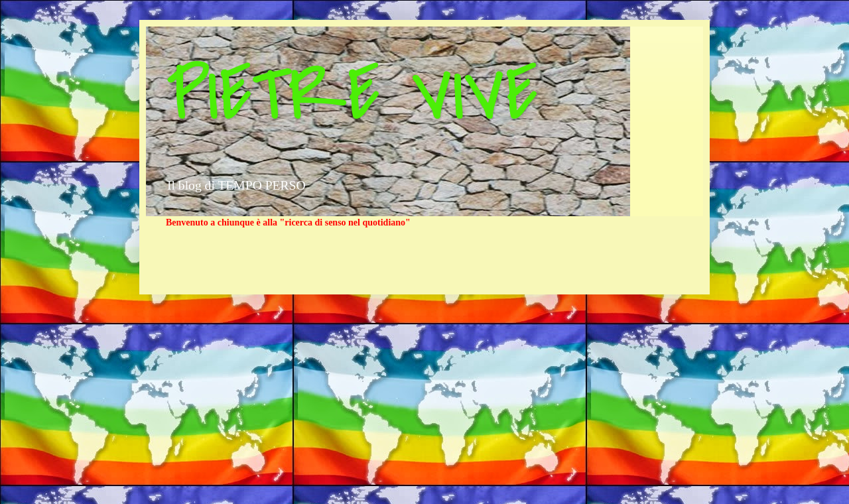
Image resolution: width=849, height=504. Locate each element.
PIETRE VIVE (352, 95)
